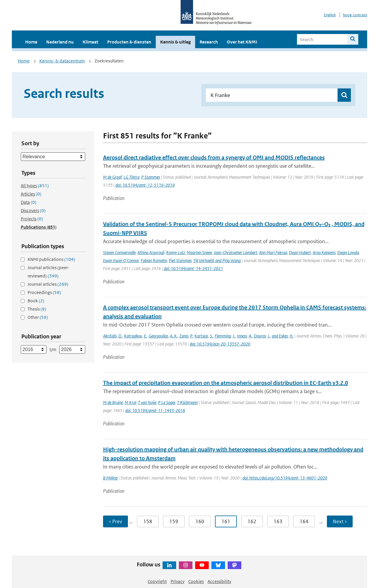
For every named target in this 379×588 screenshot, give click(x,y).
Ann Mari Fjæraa (273, 252)
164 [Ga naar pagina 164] (304, 521)
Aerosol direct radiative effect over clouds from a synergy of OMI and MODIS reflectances (214, 157)
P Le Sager (167, 402)
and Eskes (280, 336)
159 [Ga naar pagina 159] (174, 521)
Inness (242, 336)
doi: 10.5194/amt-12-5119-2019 (145, 185)
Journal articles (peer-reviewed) (48, 272)
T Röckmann (187, 402)
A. (250, 336)
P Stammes (151, 177)
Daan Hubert (300, 252)
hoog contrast (355, 15)
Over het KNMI (242, 42)
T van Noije (147, 402)
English (330, 15)
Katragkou (133, 336)
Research (209, 42)
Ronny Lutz (176, 252)
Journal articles (48, 284)
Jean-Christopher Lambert (236, 252)
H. (292, 336)
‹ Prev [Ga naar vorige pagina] (115, 521)
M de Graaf (112, 177)
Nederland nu (60, 42)
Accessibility (219, 581)
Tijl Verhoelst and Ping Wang (217, 260)
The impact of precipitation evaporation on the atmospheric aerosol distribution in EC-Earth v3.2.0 (226, 383)
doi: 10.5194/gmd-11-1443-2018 (155, 410)
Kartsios (201, 336)
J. (234, 336)
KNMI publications (51, 259)
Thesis (37, 309)
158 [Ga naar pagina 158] (148, 521)
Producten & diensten (129, 42)
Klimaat (90, 42)
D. (120, 336)
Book (36, 301)
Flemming (223, 336)
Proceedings (44, 292)
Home (31, 42)
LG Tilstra (131, 177)
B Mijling (110, 478)
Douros (260, 336)
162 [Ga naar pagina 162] (252, 521)
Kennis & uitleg (175, 42)
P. (191, 336)
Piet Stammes (180, 260)
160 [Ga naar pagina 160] (200, 521)
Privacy (178, 581)
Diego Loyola (348, 252)
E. (145, 336)
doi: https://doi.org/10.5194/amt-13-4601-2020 (285, 478)
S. (211, 336)
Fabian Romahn (154, 260)
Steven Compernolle (119, 252)
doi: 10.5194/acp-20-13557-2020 (220, 344)
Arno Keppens (324, 252)
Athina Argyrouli (151, 252)
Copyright (157, 581)
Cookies (196, 581)
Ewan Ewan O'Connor (121, 260)
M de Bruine (113, 402)
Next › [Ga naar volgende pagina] (340, 521)
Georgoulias (158, 336)
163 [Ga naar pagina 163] (278, 521)
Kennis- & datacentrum (62, 61)
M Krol (130, 402)
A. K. (174, 336)
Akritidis (110, 336)
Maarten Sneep (199, 252)
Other (38, 317)
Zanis (184, 336)
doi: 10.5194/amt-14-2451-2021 (193, 268)
